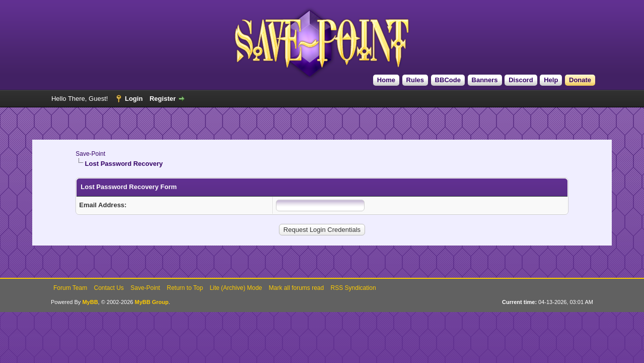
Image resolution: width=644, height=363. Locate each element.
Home (386, 80)
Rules (415, 80)
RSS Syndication (353, 288)
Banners (485, 80)
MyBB (90, 302)
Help (551, 80)
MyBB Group (152, 302)
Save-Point (90, 154)
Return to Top (185, 288)
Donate (580, 80)
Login (134, 99)
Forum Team (70, 288)
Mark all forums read (296, 288)
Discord (521, 80)
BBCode (448, 80)
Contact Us (109, 288)
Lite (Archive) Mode (236, 288)
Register (163, 99)
